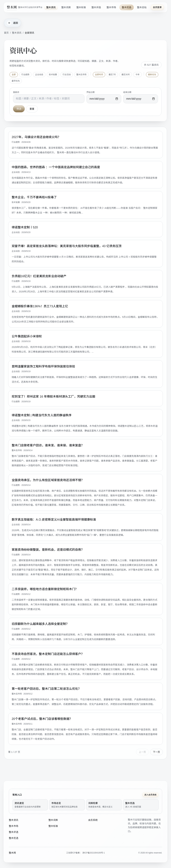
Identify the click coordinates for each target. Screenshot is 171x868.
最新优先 (152, 74)
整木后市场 (81, 74)
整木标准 (81, 7)
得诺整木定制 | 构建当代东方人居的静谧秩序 (42, 415)
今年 (137, 74)
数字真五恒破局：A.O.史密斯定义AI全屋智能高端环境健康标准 (54, 519)
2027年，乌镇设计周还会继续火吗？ (36, 137)
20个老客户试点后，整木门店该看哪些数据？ (42, 719)
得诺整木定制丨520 (25, 227)
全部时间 (99, 74)
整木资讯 (51, 7)
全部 (14, 74)
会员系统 (93, 820)
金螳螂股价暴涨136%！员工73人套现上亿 (40, 306)
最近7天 (112, 74)
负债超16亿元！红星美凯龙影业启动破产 (39, 276)
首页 (6, 33)
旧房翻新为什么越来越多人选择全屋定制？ (40, 624)
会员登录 (157, 7)
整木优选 (127, 7)
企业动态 (39, 74)
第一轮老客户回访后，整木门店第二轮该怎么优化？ (46, 689)
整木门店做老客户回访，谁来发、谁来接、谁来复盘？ (48, 445)
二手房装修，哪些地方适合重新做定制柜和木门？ (45, 589)
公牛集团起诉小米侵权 (27, 336)
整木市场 (111, 7)
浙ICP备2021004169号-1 (94, 853)
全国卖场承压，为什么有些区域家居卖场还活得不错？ (48, 480)
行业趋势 (25, 74)
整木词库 (66, 7)
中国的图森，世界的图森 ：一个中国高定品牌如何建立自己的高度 (56, 167)
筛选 (19, 109)
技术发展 (53, 74)
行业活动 (67, 74)
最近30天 (126, 74)
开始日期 (91, 92)
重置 (32, 109)
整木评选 (96, 7)
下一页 (156, 752)
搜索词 (16, 92)
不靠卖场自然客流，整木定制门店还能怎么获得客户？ (48, 654)
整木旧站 (142, 7)
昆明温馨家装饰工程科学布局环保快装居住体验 (43, 366)
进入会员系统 (150, 795)
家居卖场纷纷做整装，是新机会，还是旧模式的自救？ (48, 550)
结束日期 (127, 92)
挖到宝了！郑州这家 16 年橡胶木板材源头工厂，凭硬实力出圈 (53, 396)
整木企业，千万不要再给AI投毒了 (34, 197)
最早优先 (16, 81)
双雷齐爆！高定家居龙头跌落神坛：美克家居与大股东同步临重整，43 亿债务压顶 (67, 246)
